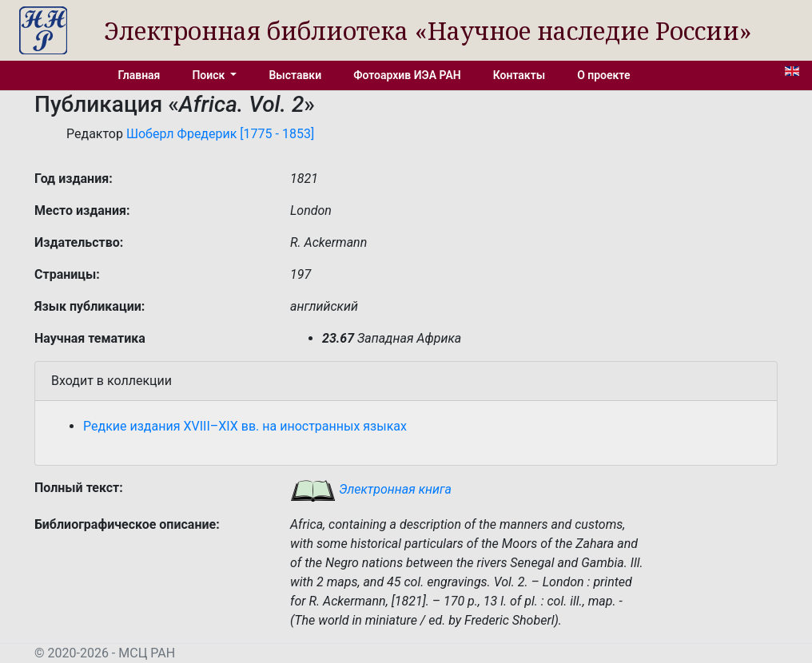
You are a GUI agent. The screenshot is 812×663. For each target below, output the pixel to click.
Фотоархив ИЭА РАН (407, 75)
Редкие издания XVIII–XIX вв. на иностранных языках (245, 426)
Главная (139, 75)
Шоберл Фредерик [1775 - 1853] (220, 134)
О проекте (603, 75)
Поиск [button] (209, 75)
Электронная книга (371, 489)
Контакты (519, 75)
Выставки (295, 75)
